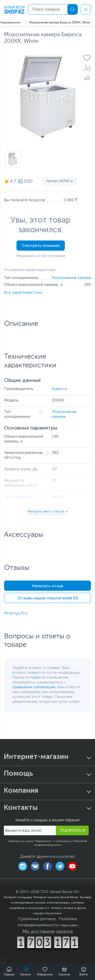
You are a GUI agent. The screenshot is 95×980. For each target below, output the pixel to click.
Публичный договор (37, 919)
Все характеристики (23, 293)
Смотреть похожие (41, 245)
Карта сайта (69, 925)
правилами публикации (34, 687)
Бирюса (59, 389)
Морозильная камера (71, 278)
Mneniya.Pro (16, 613)
